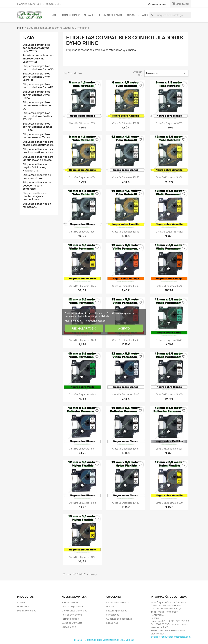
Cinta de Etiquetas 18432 (169, 232)
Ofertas (21, 602)
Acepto (124, 329)
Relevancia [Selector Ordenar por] (166, 73)
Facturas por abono (117, 611)
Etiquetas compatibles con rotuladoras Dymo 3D (38, 68)
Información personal (118, 602)
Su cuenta (114, 597)
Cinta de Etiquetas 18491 (82, 557)
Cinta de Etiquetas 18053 (169, 123)
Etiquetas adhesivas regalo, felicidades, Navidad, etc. (35, 167)
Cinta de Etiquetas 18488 (82, 503)
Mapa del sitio (69, 627)
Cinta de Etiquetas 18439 (126, 340)
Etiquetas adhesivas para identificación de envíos (38, 158)
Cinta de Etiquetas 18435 (126, 286)
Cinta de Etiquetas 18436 (169, 286)
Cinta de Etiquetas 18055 (126, 177)
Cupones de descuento (119, 619)
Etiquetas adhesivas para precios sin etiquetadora (38, 151)
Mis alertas (112, 623)
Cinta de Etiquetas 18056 (169, 177)
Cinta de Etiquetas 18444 (126, 394)
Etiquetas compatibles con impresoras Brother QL (37, 106)
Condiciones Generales (79, 15)
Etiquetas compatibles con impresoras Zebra (36, 136)
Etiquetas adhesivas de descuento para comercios (37, 186)
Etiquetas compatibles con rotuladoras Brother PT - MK (37, 116)
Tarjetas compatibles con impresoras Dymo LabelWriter (38, 59)
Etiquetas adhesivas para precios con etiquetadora (38, 143)
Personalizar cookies (95, 321)
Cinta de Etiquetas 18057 (82, 232)
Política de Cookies (72, 615)
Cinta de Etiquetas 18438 (82, 340)
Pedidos (111, 607)
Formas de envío (111, 15)
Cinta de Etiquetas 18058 (126, 232)
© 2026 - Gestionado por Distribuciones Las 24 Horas (104, 640)
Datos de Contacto (72, 623)
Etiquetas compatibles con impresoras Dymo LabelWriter (36, 48)
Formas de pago (137, 15)
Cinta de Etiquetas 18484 (126, 449)
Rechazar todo (84, 329)
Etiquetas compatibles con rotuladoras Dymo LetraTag (36, 77)
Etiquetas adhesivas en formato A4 (37, 205)
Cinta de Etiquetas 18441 (169, 340)
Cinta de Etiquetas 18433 (82, 286)
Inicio (55, 15)
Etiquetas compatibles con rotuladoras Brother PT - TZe (37, 127)
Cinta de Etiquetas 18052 (126, 123)
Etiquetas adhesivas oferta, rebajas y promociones (35, 196)
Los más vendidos (27, 611)
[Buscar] (170, 15)
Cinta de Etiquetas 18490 (169, 503)
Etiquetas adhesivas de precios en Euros (37, 177)
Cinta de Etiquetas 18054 (82, 177)
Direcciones (113, 615)
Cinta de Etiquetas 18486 (169, 449)
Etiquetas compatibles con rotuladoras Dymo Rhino (36, 95)
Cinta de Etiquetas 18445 (169, 394)
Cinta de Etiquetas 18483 (82, 449)
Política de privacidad (73, 607)
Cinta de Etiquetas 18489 (126, 503)
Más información (74, 321)
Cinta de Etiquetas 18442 (82, 394)
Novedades (23, 607)
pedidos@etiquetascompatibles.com (171, 637)
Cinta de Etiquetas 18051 (82, 123)
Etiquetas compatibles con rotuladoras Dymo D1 (38, 86)
